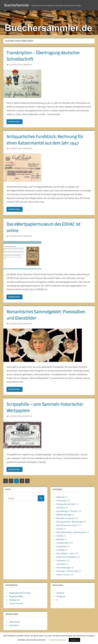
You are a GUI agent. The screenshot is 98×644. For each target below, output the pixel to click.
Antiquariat (61, 501)
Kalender (60, 539)
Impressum (14, 625)
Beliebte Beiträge (64, 515)
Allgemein (61, 497)
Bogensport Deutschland (20, 593)
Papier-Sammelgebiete (66, 557)
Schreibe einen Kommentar (21, 65)
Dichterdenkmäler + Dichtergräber (71, 532)
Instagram (61, 596)
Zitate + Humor (63, 575)
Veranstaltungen (64, 567)
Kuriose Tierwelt (16, 603)
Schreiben (61, 564)
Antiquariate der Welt (66, 504)
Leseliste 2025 (63, 543)
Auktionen (61, 508)
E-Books (60, 536)
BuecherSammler (17, 5)
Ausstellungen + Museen (67, 511)
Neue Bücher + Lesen (66, 553)
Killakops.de (14, 600)
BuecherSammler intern (67, 525)
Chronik (60, 529)
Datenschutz (15, 622)
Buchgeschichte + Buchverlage (70, 522)
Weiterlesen (14, 122)
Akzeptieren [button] (74, 640)
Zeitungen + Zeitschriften (67, 571)
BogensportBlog (16, 596)
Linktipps (60, 550)
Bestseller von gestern (66, 518)
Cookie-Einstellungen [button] (57, 640)
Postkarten (61, 560)
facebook (60, 593)
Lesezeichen (62, 546)
